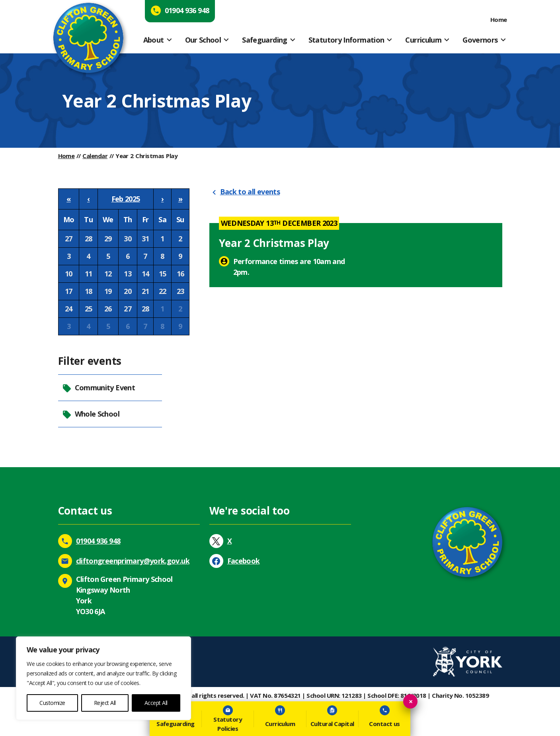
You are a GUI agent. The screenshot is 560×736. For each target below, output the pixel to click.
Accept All (156, 703)
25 (89, 309)
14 (145, 274)
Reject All (105, 703)
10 (69, 274)
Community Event (99, 388)
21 (145, 291)
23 (180, 291)
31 (145, 239)
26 (108, 309)
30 (128, 239)
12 (108, 274)
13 (128, 274)
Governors (480, 40)
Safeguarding (264, 40)
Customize (52, 703)
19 (108, 291)
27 (69, 239)
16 (180, 274)
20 (128, 291)
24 (69, 309)
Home (499, 20)
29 (108, 239)
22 (163, 291)
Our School (203, 40)
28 (89, 239)
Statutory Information (346, 40)
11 (89, 274)
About (154, 40)
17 (69, 291)
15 (163, 274)
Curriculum (423, 40)
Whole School (91, 414)
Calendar (95, 156)
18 (89, 291)
